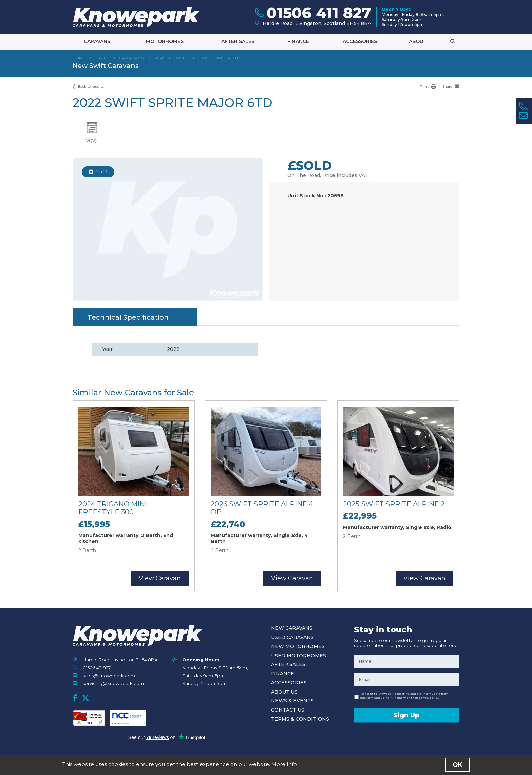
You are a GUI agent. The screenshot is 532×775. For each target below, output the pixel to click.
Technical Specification (128, 317)
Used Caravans (292, 637)
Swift (182, 58)
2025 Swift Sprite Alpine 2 (394, 504)
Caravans (97, 41)
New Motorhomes (298, 646)
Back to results (88, 86)
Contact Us (288, 710)
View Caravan (160, 578)
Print (428, 86)
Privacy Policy (280, 766)
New (159, 58)
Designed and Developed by (422, 767)
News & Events (292, 701)
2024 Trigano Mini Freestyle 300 (113, 508)
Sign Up (406, 715)
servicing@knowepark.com (113, 683)
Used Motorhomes (299, 656)
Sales (103, 58)
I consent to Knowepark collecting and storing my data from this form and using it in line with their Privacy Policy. (404, 696)
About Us (284, 692)
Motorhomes (165, 41)
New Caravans (292, 628)
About (418, 41)
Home (79, 58)
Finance (298, 41)
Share (451, 86)
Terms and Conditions (243, 766)
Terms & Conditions (300, 719)
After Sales (238, 41)
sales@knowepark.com (109, 676)
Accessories (360, 41)
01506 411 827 (97, 668)
